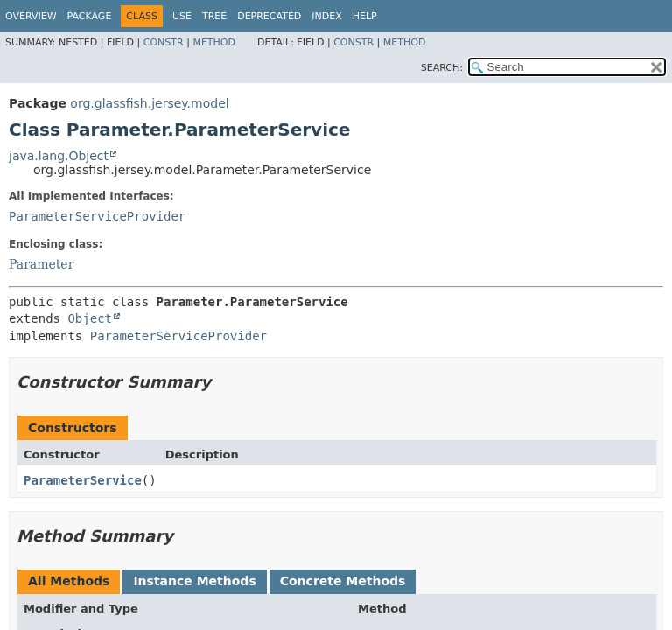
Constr (164, 42)
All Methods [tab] (69, 581)
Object (90, 318)
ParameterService (83, 480)
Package (90, 16)
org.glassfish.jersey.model (149, 103)
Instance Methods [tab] (194, 581)
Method (214, 42)
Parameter (41, 264)
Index (326, 16)
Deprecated (269, 16)
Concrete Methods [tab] (343, 581)
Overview (31, 16)
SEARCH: (442, 68)
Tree (214, 16)
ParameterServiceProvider (97, 216)
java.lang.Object (59, 156)
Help (365, 16)
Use (182, 16)
